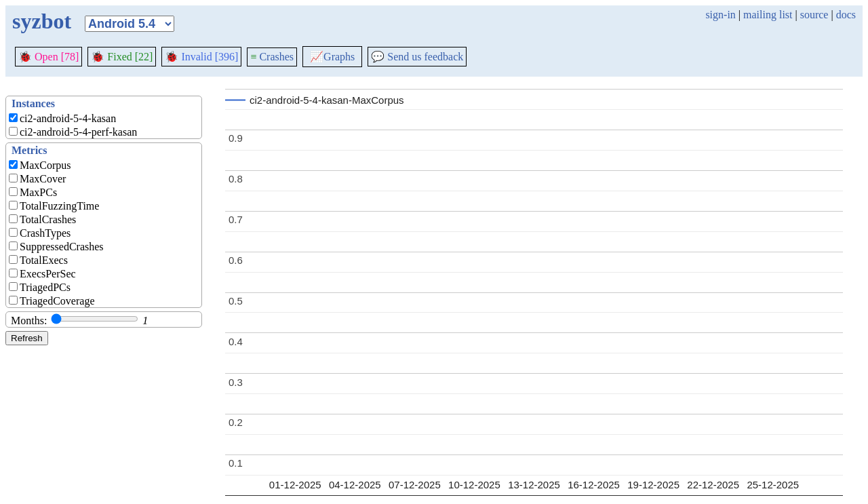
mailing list (768, 15)
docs (846, 15)
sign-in (720, 15)
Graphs (332, 57)
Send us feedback (417, 57)
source (814, 15)
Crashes (272, 57)
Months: (29, 321)
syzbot (42, 21)
